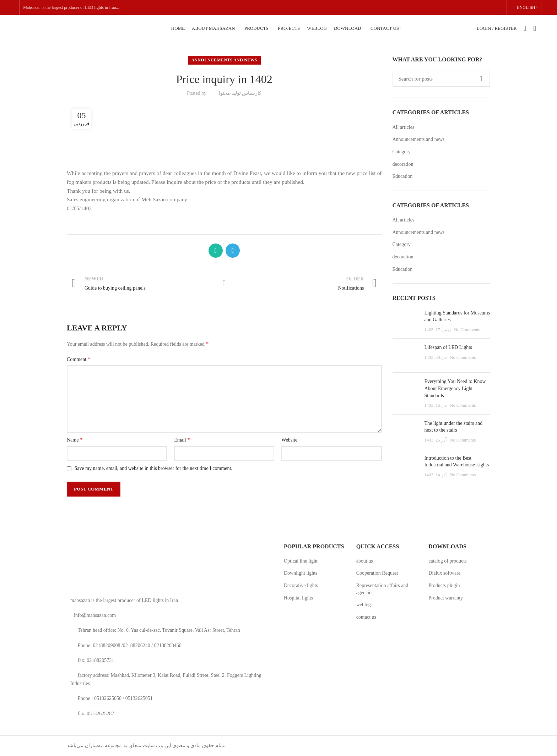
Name (75, 440)
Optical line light (301, 561)
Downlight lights (301, 573)
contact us (366, 617)
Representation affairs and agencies (382, 589)
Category (402, 152)
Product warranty (446, 598)
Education (403, 176)
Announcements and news (224, 60)
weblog (364, 605)
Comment (79, 359)
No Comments (467, 330)
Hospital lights (298, 598)
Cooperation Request (377, 573)
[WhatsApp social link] (216, 251)
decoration (403, 164)
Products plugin (444, 585)
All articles (404, 127)
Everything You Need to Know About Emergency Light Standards (455, 388)
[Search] (442, 79)
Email (182, 440)
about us (365, 561)
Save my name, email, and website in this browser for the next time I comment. (153, 468)
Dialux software (444, 573)
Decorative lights (301, 585)
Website (289, 440)
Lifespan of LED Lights (448, 347)
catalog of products (447, 561)
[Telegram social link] (233, 251)
